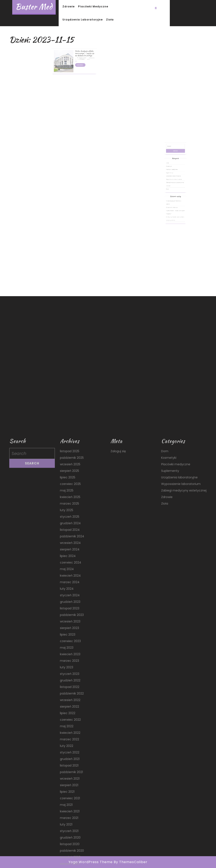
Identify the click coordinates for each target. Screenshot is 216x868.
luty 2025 (67, 792)
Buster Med (34, 7)
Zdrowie (69, 6)
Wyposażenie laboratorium (175, 189)
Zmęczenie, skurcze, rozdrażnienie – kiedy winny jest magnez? (175, 206)
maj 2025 (67, 773)
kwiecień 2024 (70, 858)
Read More (78, 55)
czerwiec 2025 (70, 766)
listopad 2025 (70, 733)
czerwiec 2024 (71, 845)
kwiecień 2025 (70, 779)
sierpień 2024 (70, 831)
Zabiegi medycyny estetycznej (175, 191)
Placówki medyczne (93, 6)
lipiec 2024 (68, 838)
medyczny (84, 51)
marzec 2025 (70, 786)
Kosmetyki (172, 183)
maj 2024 (67, 851)
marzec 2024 (70, 864)
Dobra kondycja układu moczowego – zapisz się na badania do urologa (80, 49)
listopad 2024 (70, 812)
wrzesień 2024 (70, 825)
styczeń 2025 (70, 799)
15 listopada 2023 (78, 51)
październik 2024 (72, 818)
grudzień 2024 (70, 805)
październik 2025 (72, 740)
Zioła (110, 20)
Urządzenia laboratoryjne (83, 20)
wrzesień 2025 (70, 746)
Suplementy (172, 186)
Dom (171, 181)
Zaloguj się (118, 733)
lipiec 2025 (68, 759)
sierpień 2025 (70, 753)
